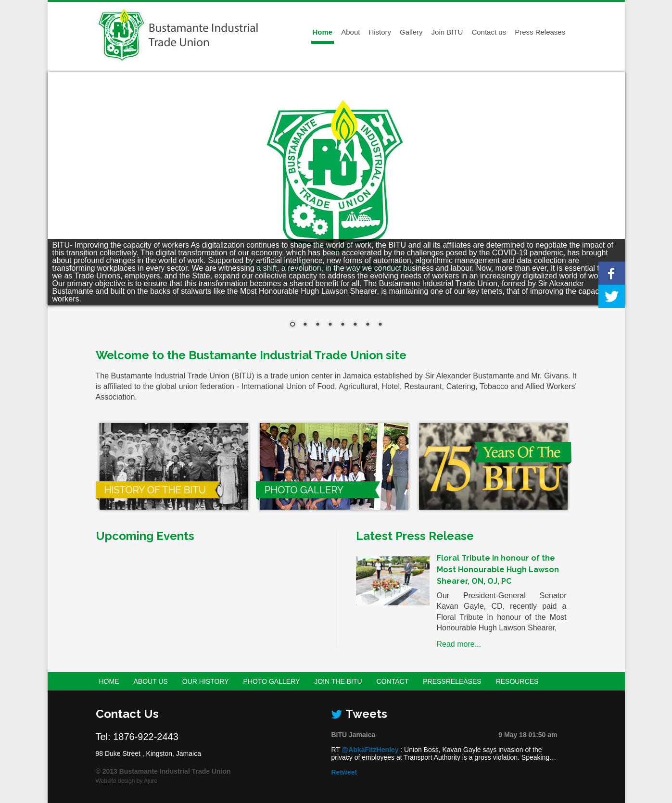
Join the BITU (338, 681)
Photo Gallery (272, 681)
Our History (206, 681)
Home (323, 32)
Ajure (151, 781)
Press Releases (540, 32)
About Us (151, 681)
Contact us (489, 32)
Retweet (344, 772)
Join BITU (447, 32)
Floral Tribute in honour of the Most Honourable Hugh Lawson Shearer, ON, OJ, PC (498, 570)
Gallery (411, 32)
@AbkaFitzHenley (370, 750)
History (380, 32)
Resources (517, 681)
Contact (393, 681)
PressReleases (452, 681)
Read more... (459, 644)
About (350, 32)
